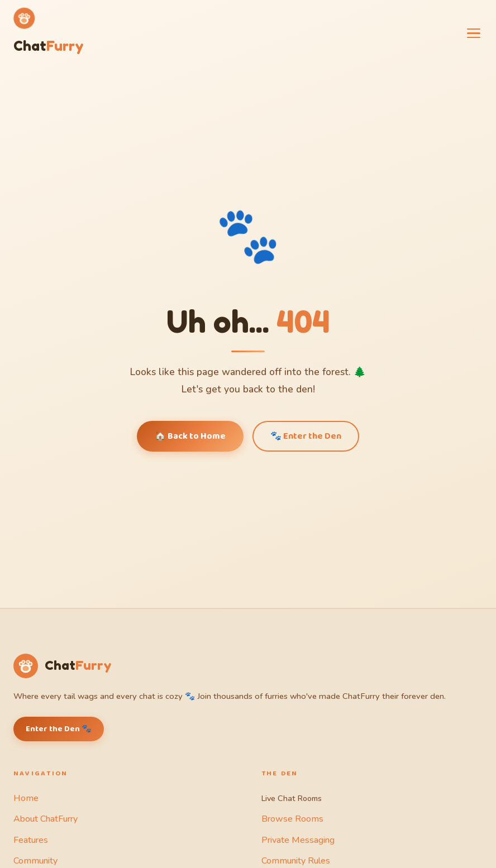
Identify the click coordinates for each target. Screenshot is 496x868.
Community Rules (296, 861)
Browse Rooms (292, 819)
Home (26, 798)
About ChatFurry (46, 819)
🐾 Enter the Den (306, 436)
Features (31, 840)
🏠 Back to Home (190, 436)
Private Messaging (298, 840)
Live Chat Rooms (292, 798)
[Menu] (474, 33)
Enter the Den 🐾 (59, 729)
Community (35, 861)
